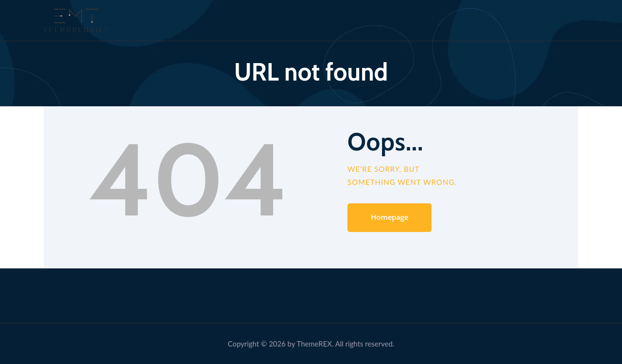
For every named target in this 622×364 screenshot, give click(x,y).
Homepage (389, 217)
